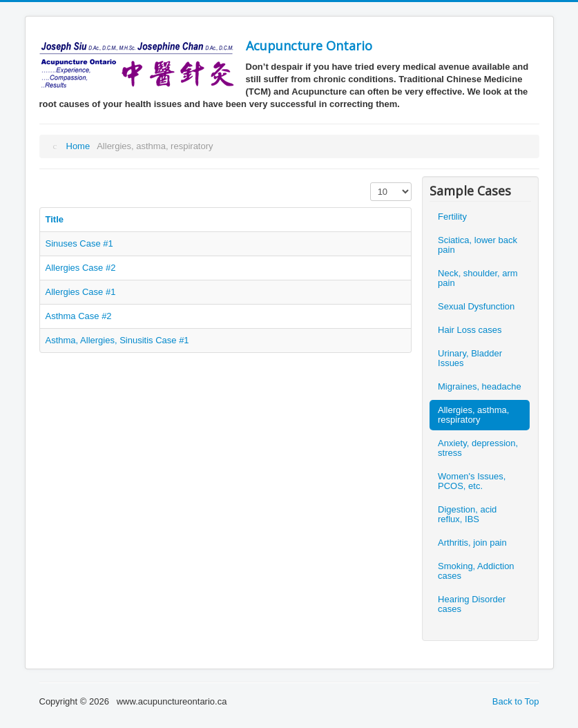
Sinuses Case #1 (79, 243)
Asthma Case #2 (79, 316)
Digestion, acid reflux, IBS (467, 514)
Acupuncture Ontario (309, 46)
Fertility (452, 217)
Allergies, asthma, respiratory (473, 415)
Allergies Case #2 (81, 268)
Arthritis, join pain (472, 543)
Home (78, 146)
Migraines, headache (480, 386)
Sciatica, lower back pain (478, 245)
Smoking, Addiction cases (476, 571)
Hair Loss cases (470, 330)
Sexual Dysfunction (476, 306)
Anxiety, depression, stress (478, 448)
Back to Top (516, 701)
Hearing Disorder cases (472, 604)
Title (55, 219)
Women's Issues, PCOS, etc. (472, 481)
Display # (370, 183)
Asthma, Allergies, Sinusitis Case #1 (117, 340)
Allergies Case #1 (81, 292)
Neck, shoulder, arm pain (478, 278)
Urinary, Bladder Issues (470, 358)
